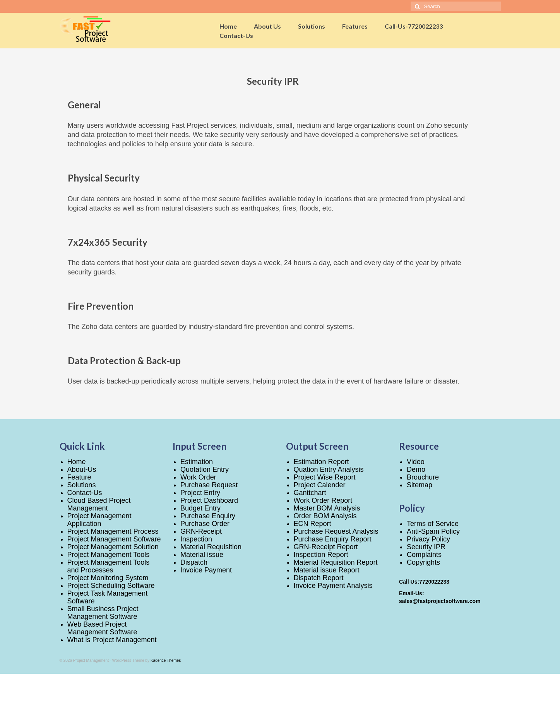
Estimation (197, 462)
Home (77, 462)
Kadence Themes (166, 660)
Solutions (82, 485)
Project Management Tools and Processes (109, 566)
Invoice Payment (206, 570)
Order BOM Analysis (325, 516)
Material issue (202, 555)
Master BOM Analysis (327, 508)
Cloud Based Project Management (99, 504)
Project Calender (320, 485)
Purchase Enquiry (208, 516)
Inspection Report (321, 555)
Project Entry (200, 493)
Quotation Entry (205, 469)
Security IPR (426, 547)
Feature (79, 477)
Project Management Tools (109, 555)
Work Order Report (323, 500)
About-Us (82, 469)
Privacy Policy (428, 539)
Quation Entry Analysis (329, 469)
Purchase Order (205, 524)
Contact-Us (85, 493)
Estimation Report (321, 462)
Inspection (196, 539)
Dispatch (194, 562)
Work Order (198, 477)
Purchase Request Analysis (336, 531)
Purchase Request (209, 485)
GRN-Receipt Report (326, 547)
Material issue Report (327, 570)
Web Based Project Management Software (102, 628)
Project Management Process (113, 531)
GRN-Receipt (201, 531)
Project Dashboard (209, 500)
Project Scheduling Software (111, 586)
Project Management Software (114, 539)
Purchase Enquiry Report (333, 539)
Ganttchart (310, 493)
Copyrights (423, 562)
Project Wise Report (325, 477)
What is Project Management (112, 640)
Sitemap (420, 485)
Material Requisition (211, 547)
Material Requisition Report (336, 562)
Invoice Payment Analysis (333, 586)
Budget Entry (200, 508)
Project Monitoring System (108, 578)
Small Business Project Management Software (103, 613)
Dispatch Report (319, 578)
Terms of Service (433, 524)
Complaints (424, 555)
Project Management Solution (113, 547)
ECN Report (313, 524)
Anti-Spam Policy (433, 531)
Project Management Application (99, 520)
